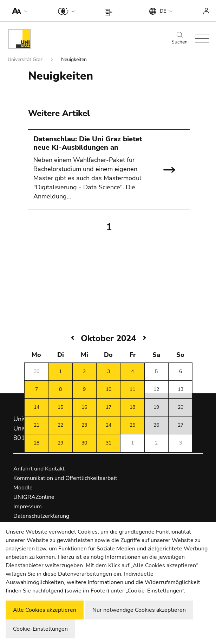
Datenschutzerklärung (41, 516)
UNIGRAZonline (34, 497)
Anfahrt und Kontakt (39, 469)
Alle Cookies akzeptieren (45, 610)
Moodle (23, 488)
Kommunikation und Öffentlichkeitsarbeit (65, 478)
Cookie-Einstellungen (40, 629)
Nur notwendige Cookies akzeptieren (139, 610)
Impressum (28, 507)
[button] (18, 11)
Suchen (179, 39)
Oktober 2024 (108, 338)
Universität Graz (26, 59)
